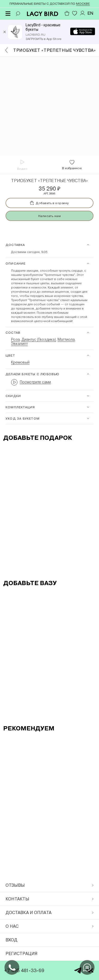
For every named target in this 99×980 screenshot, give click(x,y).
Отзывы (49, 885)
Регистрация (22, 954)
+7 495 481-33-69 (24, 971)
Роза (15, 339)
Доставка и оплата (49, 913)
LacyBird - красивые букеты (43, 27)
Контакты (49, 899)
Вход (11, 940)
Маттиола (66, 339)
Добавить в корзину (49, 203)
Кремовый (20, 362)
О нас (49, 926)
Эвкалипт (19, 344)
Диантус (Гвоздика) (39, 339)
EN (90, 13)
